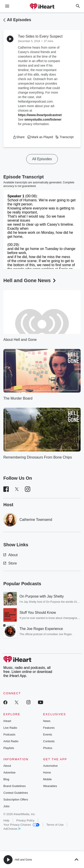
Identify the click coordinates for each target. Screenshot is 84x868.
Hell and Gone (23, 860)
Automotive (51, 766)
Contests (49, 741)
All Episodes (19, 20)
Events (48, 734)
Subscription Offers (16, 799)
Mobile (47, 779)
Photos (48, 748)
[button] (19, 137)
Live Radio (10, 728)
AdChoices (12, 829)
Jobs (6, 806)
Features (49, 728)
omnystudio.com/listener (43, 119)
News (47, 721)
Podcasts (9, 734)
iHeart (7, 721)
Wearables (50, 786)
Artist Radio (11, 741)
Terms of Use (55, 825)
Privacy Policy (25, 820)
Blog (6, 779)
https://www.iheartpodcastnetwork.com (47, 115)
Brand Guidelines (15, 786)
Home (47, 772)
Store (10, 563)
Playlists (9, 748)
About (11, 555)
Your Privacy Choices (21, 825)
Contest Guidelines (16, 793)
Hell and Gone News (30, 280)
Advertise (9, 772)
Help (6, 820)
